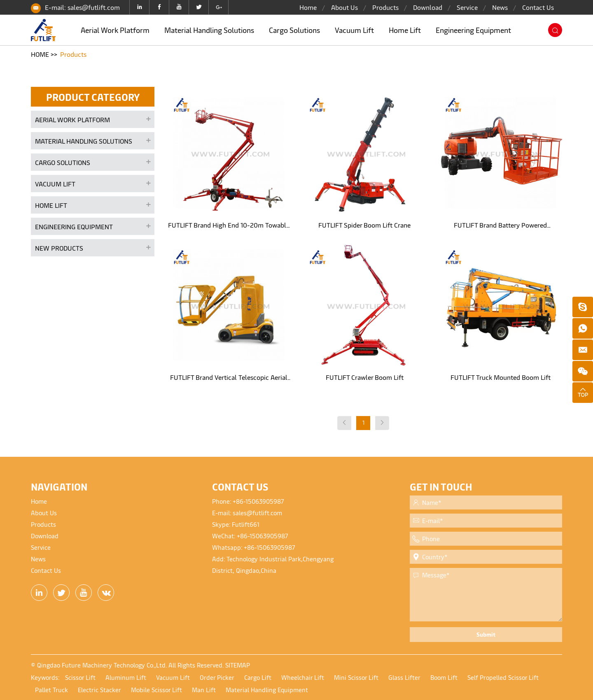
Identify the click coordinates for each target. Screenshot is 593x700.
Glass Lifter (404, 677)
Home (308, 7)
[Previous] (344, 423)
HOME (40, 54)
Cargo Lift (258, 677)
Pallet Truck (51, 690)
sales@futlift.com (257, 513)
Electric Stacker (99, 690)
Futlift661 (246, 524)
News (500, 7)
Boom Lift (444, 677)
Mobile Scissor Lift (156, 690)
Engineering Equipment (473, 30)
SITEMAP (238, 665)
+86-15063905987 (258, 501)
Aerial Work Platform (115, 30)
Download (428, 7)
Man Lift (204, 690)
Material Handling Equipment (267, 690)
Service (467, 7)
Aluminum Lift (126, 677)
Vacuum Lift (354, 30)
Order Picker (217, 677)
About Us (344, 7)
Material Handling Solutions (209, 30)
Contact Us (538, 7)
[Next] (382, 423)
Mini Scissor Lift (356, 677)
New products (59, 248)
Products (385, 7)
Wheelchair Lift (303, 677)
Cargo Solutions (294, 30)
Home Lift (405, 30)
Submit (486, 634)
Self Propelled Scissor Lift (503, 677)
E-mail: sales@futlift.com (82, 7)
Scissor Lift (80, 677)
